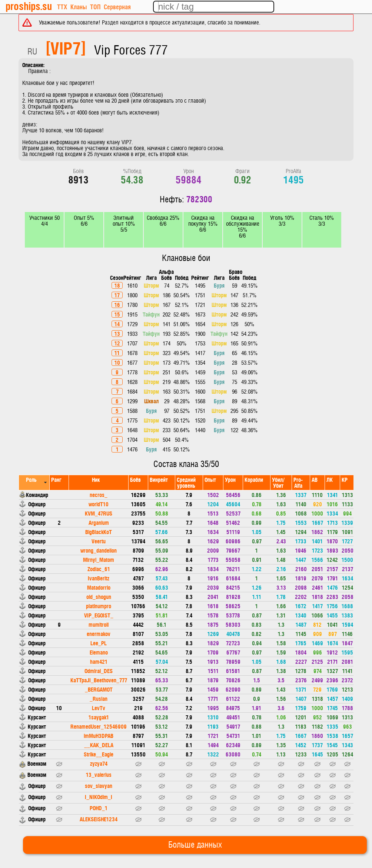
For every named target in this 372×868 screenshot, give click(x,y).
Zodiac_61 (99, 569)
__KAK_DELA (99, 745)
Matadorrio (99, 587)
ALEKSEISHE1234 (99, 819)
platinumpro (99, 606)
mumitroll (99, 624)
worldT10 (99, 504)
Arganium (99, 522)
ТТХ (62, 6)
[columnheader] (34, 482)
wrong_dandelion (99, 550)
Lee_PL (99, 643)
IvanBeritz (99, 578)
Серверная (117, 6)
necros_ (99, 495)
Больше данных (195, 845)
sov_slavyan (99, 786)
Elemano (99, 652)
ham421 (99, 661)
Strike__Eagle (99, 754)
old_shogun (99, 597)
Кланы (79, 6)
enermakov (99, 634)
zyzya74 (99, 763)
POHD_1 (99, 808)
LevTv (99, 708)
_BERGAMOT (99, 689)
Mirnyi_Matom (99, 559)
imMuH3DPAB (99, 736)
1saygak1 (99, 717)
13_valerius (99, 774)
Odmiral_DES (99, 671)
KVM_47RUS (99, 513)
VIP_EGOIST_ (99, 615)
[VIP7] (66, 47)
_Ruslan (99, 698)
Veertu (99, 541)
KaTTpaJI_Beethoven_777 (99, 680)
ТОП (95, 6)
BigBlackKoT (99, 532)
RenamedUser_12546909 (99, 726)
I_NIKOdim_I (99, 797)
